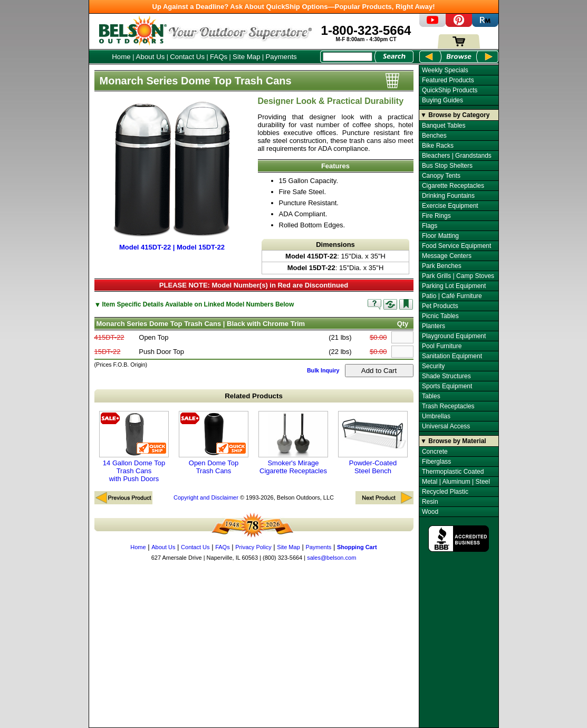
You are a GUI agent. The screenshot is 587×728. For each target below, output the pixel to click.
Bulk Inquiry (323, 370)
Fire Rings (436, 216)
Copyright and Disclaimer (206, 497)
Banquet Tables (444, 126)
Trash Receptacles (448, 406)
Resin (430, 502)
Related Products (254, 396)
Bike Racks (438, 146)
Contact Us (187, 57)
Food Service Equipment (456, 246)
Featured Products (448, 80)
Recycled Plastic (445, 492)
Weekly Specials (445, 70)
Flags (430, 226)
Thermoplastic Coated (453, 472)
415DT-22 (109, 337)
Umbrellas (436, 416)
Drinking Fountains (448, 196)
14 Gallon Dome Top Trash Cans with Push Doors (134, 447)
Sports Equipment (447, 386)
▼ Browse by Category (455, 115)
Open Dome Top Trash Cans (214, 443)
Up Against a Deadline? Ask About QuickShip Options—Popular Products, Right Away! (294, 7)
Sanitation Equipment (452, 356)
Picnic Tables (440, 316)
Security (433, 366)
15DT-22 (108, 352)
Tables (431, 396)
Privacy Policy (253, 547)
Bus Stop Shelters (447, 166)
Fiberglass (436, 462)
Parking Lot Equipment (454, 286)
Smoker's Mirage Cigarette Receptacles (293, 443)
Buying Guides (442, 100)
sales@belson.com (331, 558)
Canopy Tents (441, 176)
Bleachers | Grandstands (457, 156)
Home (121, 57)
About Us (151, 57)
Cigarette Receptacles (453, 186)
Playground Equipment (454, 336)
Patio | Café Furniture (452, 296)
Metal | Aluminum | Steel (456, 482)
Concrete (435, 452)
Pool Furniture (442, 346)
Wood (430, 512)
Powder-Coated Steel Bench (373, 443)
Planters (434, 326)
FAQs (219, 57)
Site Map (247, 57)
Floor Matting (440, 236)
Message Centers (447, 256)
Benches (434, 136)
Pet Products (440, 306)
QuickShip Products (450, 90)
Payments (281, 57)
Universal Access (446, 426)
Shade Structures (446, 376)
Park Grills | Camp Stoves (458, 276)
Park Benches (442, 266)
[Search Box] (348, 57)
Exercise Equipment (450, 206)
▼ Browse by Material (453, 441)
